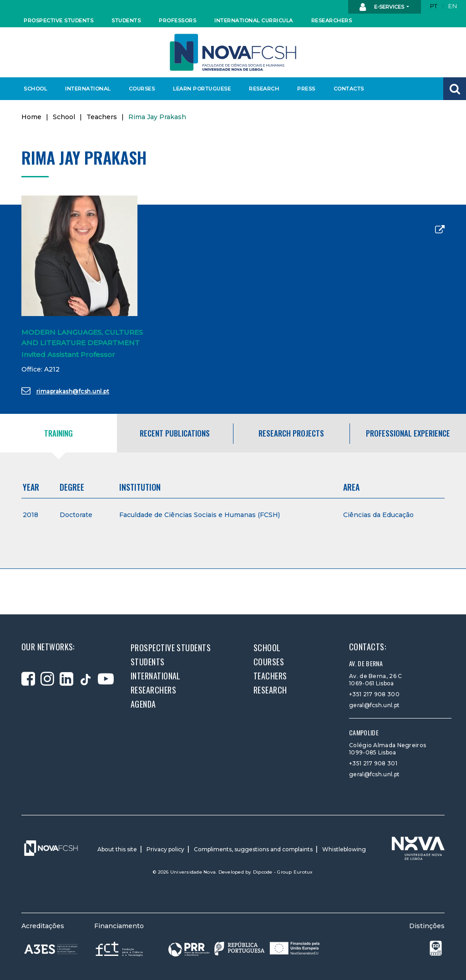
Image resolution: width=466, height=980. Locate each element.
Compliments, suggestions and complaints (253, 849)
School (35, 89)
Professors (177, 20)
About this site (117, 849)
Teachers (102, 117)
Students (126, 20)
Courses (142, 89)
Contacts (349, 89)
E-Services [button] (382, 7)
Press (306, 89)
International (88, 89)
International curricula (251, 20)
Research (264, 89)
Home (31, 117)
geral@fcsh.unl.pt (374, 705)
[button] (455, 89)
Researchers (332, 20)
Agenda (143, 704)
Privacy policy (165, 849)
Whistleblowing (344, 849)
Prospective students (56, 20)
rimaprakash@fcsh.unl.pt (65, 391)
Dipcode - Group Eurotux (283, 872)
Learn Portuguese (201, 89)
